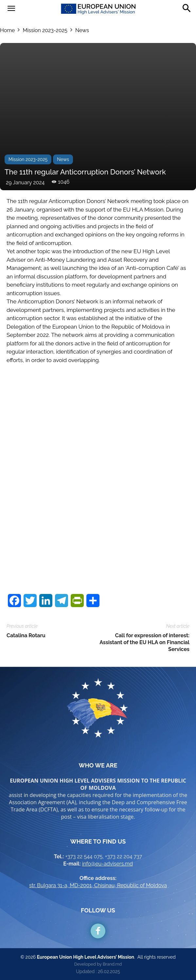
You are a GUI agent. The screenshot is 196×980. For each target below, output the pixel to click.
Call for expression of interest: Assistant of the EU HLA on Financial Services (144, 642)
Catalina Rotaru (26, 635)
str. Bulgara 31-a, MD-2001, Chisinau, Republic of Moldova (98, 885)
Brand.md (112, 964)
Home (7, 30)
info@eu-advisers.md (107, 864)
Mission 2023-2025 (45, 30)
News (82, 30)
